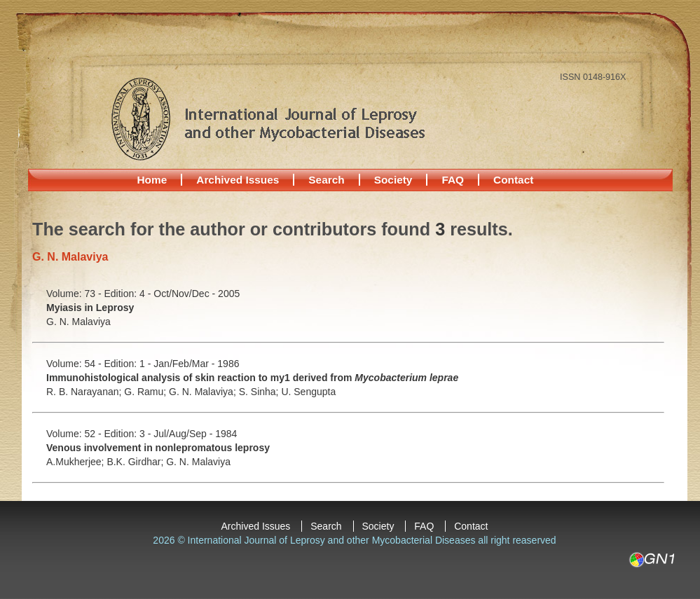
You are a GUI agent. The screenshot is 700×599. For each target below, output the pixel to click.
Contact (513, 180)
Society (393, 180)
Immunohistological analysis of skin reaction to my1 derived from (252, 378)
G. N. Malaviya (78, 322)
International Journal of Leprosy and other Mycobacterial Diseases (268, 118)
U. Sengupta (308, 392)
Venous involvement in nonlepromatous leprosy (158, 448)
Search (326, 180)
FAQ (453, 180)
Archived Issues (238, 180)
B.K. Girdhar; (136, 462)
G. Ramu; (146, 392)
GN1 (651, 560)
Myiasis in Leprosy (90, 308)
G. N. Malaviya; (204, 392)
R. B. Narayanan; (85, 392)
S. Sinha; (260, 392)
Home (152, 180)
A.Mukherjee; (76, 462)
